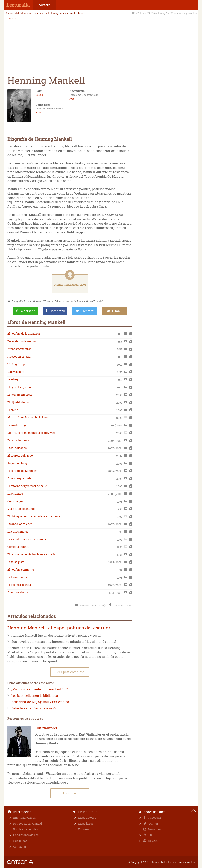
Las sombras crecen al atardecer (28, 539)
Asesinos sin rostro (20, 592)
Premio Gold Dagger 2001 (70, 285)
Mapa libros (86, 823)
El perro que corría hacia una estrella (31, 554)
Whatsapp (28, 311)
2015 (38, 112)
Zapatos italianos (19, 440)
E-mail (117, 311)
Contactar (20, 846)
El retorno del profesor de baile (27, 486)
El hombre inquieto (20, 395)
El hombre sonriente (21, 570)
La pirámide (15, 493)
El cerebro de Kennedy (22, 471)
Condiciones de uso (26, 835)
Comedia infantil (18, 547)
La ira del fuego (17, 425)
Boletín (153, 841)
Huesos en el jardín (20, 357)
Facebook (155, 818)
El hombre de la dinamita (24, 334)
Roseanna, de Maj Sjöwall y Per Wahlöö (40, 702)
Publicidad (20, 841)
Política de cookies (26, 829)
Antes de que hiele (19, 478)
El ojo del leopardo (19, 387)
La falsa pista (16, 562)
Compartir (58, 311)
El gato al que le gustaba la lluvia (28, 417)
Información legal (25, 818)
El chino (13, 410)
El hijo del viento (18, 402)
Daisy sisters (16, 372)
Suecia (39, 95)
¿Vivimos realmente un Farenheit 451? (40, 689)
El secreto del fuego (20, 455)
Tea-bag (13, 379)
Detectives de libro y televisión (34, 708)
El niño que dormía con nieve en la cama (34, 516)
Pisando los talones (20, 524)
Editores (84, 829)
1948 (72, 99)
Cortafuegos (15, 501)
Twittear (87, 311)
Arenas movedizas (19, 349)
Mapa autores (87, 818)
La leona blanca (18, 577)
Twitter (153, 823)
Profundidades (17, 448)
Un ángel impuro (18, 364)
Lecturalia (11, 19)
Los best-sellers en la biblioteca (35, 696)
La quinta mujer (18, 532)
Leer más (70, 793)
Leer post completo (70, 672)
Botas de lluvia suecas (22, 341)
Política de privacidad (27, 823)
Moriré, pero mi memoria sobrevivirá (31, 433)
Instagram (155, 829)
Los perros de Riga (19, 585)
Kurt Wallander (46, 728)
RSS (151, 835)
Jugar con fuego (18, 463)
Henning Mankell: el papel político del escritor (59, 628)
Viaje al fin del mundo (21, 509)
